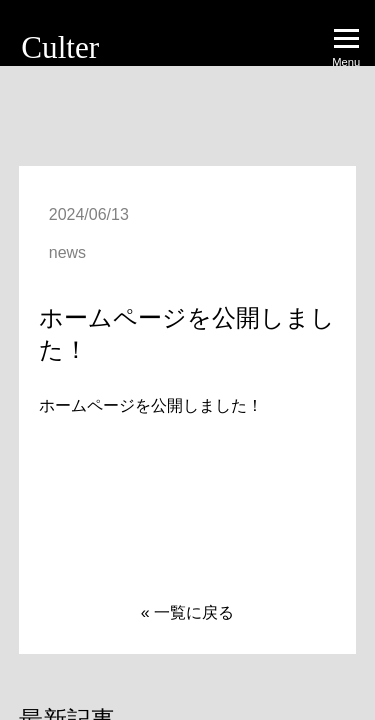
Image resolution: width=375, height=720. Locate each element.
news (67, 252)
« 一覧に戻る (187, 612)
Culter (60, 47)
